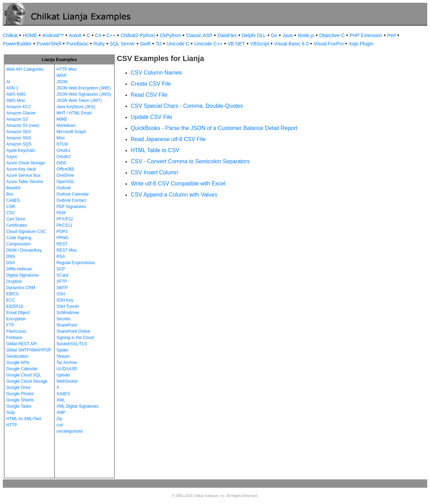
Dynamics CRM (21, 288)
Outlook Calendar (73, 194)
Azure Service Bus (23, 175)
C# (98, 35)
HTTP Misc (67, 69)
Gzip (11, 412)
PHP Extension (366, 35)
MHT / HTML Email (74, 113)
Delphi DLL (254, 35)
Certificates (17, 225)
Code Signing (19, 238)
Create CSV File (151, 84)
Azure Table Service (25, 182)
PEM (61, 213)
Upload (63, 375)
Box (10, 194)
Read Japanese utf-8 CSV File (168, 139)
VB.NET (236, 44)
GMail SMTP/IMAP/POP (29, 350)
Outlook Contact (71, 200)
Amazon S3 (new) (23, 125)
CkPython (170, 35)
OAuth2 (64, 157)
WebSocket (67, 381)
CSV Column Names (156, 73)
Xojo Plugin (361, 44)
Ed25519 (15, 306)
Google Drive (18, 388)
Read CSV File (149, 95)
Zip (59, 419)
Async (12, 157)
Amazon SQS (19, 144)
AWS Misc (16, 101)
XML (61, 400)
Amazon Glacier (21, 113)
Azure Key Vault (21, 169)
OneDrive (65, 175)
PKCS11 (64, 225)
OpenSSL (66, 182)
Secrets (64, 319)
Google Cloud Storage (27, 381)
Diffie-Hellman (19, 269)
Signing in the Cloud (75, 338)
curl (60, 425)
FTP (10, 325)
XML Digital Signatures (78, 406)
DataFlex (227, 35)
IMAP (62, 76)
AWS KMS (16, 94)
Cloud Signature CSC (26, 232)
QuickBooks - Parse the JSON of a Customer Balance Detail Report (214, 128)
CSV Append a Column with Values (174, 195)
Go (274, 35)
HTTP (12, 425)
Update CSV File (151, 117)
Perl (392, 35)
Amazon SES (19, 132)
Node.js (306, 35)
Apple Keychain (21, 150)
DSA (11, 263)
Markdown (66, 125)
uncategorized (70, 431)
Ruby (99, 44)
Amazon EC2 (19, 107)
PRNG (63, 238)
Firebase (14, 338)
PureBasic (77, 44)
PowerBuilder (17, 44)
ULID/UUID (67, 369)
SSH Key (65, 300)
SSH (61, 294)
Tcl (159, 44)
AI (8, 82)
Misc (61, 138)
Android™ (53, 35)
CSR (11, 207)
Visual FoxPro (329, 44)
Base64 (13, 188)
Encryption (16, 319)
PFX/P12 (65, 219)
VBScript (259, 44)
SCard (62, 275)
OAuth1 (64, 150)
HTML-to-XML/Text (24, 419)
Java (287, 35)
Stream (63, 356)
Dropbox (14, 281)
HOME (30, 35)
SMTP (62, 288)
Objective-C (332, 35)
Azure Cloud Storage (25, 163)
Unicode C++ (208, 44)
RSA (61, 257)
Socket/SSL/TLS (72, 344)
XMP (61, 412)
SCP (61, 269)
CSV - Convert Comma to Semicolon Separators (190, 161)
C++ (111, 35)
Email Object (18, 313)
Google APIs (18, 363)
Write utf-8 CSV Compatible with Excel (178, 184)
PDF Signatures (71, 207)
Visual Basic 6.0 (291, 44)
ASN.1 (12, 88)
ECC (11, 300)
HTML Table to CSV (155, 150)
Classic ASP (199, 35)
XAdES (63, 394)
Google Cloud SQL (24, 375)
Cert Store (16, 219)
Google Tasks (19, 406)
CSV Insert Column (154, 172)
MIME (62, 119)
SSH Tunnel (68, 306)
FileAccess (16, 331)
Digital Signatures (23, 275)
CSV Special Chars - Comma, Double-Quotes (187, 106)
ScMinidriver (68, 313)
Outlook (64, 188)
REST (62, 244)
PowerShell (49, 44)
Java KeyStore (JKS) (76, 107)
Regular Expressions (76, 263)
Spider (63, 350)
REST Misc (67, 250)
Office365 (65, 169)
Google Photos (20, 394)
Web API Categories (25, 69)
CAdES (13, 200)
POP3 (62, 232)
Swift (145, 44)
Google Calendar (22, 369)
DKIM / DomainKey (24, 250)
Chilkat (10, 35)
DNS (11, 257)
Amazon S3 (17, 119)
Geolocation (17, 356)
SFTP (62, 281)
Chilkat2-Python (138, 35)
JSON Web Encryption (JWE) (84, 88)
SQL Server (123, 44)
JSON (62, 82)
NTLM (62, 144)
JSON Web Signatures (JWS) (84, 94)
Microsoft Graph (71, 132)
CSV (11, 213)
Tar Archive (67, 363)
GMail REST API (21, 344)
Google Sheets (20, 400)
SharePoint (67, 325)
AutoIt (75, 35)
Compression (19, 244)
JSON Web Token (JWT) (79, 101)
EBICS (12, 294)
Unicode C (178, 44)
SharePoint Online (73, 331)
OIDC (62, 163)
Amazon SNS (19, 138)
